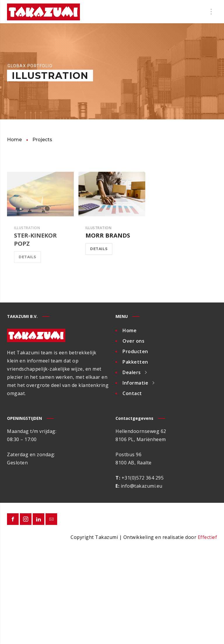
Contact (132, 393)
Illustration (27, 228)
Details (27, 257)
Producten (135, 351)
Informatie (135, 383)
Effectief (208, 537)
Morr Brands (108, 235)
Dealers (132, 372)
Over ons (133, 341)
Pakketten (135, 362)
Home (129, 330)
